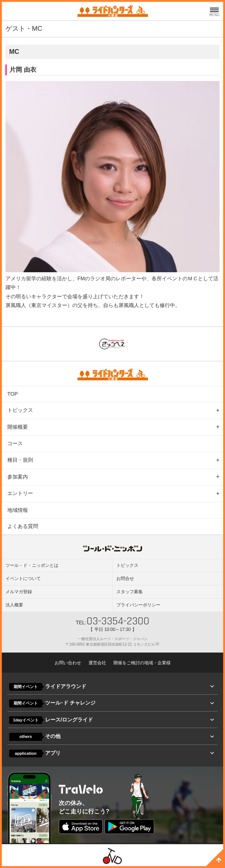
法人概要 (14, 605)
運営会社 (97, 663)
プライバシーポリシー (138, 605)
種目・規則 (20, 460)
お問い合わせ (68, 663)
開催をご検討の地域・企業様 (142, 663)
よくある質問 (23, 526)
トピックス (20, 410)
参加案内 (18, 477)
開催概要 (18, 427)
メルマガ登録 (19, 592)
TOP (13, 394)
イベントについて (23, 579)
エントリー (20, 493)
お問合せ (125, 579)
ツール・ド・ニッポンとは (32, 565)
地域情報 (18, 510)
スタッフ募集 (130, 592)
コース (15, 443)
